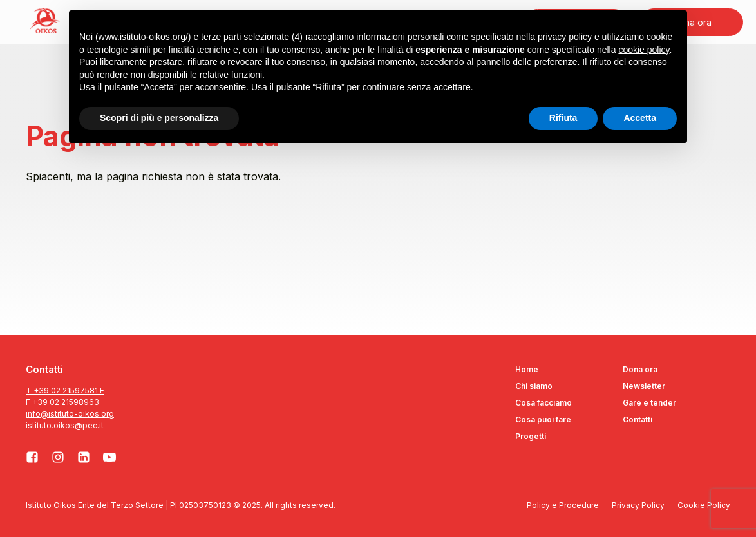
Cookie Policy (704, 505)
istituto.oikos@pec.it (65, 425)
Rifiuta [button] (563, 118)
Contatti (638, 419)
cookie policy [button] (644, 50)
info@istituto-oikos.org (70, 414)
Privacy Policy (638, 505)
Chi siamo (534, 386)
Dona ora (640, 369)
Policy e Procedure (563, 505)
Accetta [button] (640, 118)
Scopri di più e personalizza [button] (159, 118)
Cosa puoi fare (543, 419)
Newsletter (644, 386)
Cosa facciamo (543, 403)
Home (527, 369)
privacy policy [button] (565, 37)
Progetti (531, 436)
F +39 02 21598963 (62, 402)
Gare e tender (649, 403)
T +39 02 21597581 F (65, 391)
